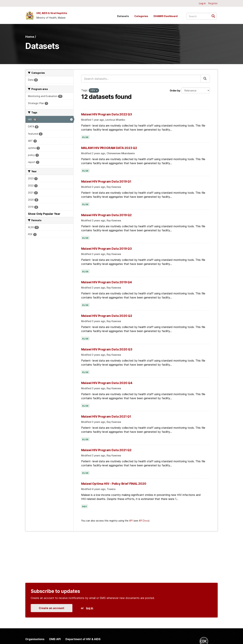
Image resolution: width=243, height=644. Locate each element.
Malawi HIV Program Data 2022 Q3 (107, 114)
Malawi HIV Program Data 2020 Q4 (107, 383)
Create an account (52, 608)
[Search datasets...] (201, 16)
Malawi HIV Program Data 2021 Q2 (106, 450)
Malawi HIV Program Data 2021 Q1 (106, 416)
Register (213, 3)
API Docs (144, 521)
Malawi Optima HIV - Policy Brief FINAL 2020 (114, 484)
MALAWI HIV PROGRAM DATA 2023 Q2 (109, 148)
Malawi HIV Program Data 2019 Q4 (107, 282)
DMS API (55, 639)
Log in (202, 3)
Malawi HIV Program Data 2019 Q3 (106, 249)
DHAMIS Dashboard (166, 16)
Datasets (123, 16)
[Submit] (214, 16)
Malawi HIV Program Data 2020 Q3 (107, 349)
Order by (175, 91)
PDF (85, 507)
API (131, 521)
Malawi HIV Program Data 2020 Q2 (107, 316)
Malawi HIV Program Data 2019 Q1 (106, 181)
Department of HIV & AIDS (83, 639)
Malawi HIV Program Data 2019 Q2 (106, 215)
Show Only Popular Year (44, 214)
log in (90, 608)
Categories (141, 16)
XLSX (85, 137)
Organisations (35, 639)
